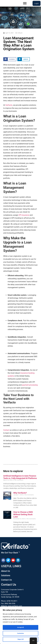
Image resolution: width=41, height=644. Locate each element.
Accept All (21, 627)
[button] (10, 59)
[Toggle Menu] (25, 3)
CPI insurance (24, 215)
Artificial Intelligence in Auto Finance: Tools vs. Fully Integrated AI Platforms (20, 477)
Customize (21, 633)
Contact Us (6, 580)
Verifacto (9, 105)
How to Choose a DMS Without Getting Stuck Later (23, 514)
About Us (6, 571)
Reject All (20, 639)
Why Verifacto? (20, 493)
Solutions (6, 575)
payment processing (30, 385)
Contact (6, 430)
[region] (20, 625)
